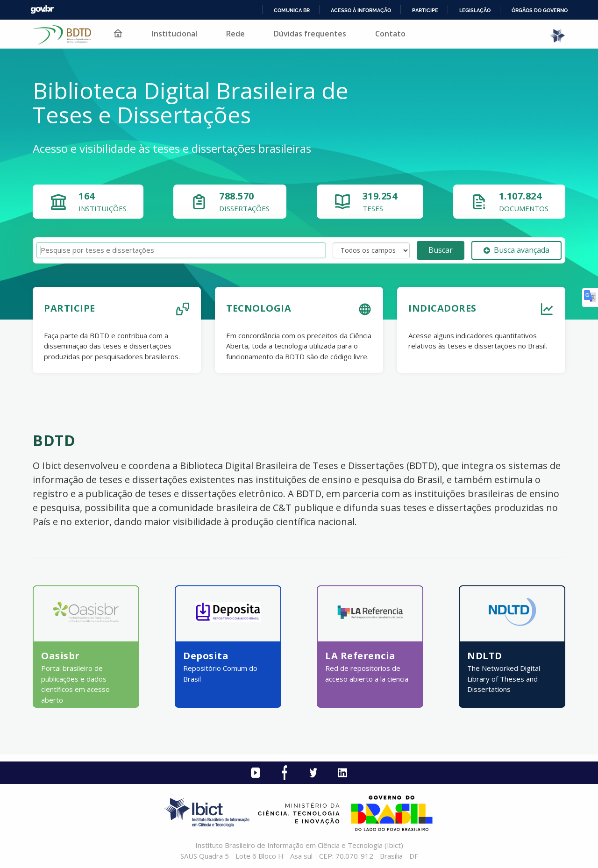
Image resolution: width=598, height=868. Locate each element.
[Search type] (371, 250)
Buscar (441, 250)
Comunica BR (292, 10)
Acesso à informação (361, 10)
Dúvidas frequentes (310, 34)
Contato (390, 34)
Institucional (174, 34)
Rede (235, 34)
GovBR (42, 10)
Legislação (475, 10)
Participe (425, 10)
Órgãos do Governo (540, 10)
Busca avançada (516, 250)
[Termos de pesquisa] (181, 250)
